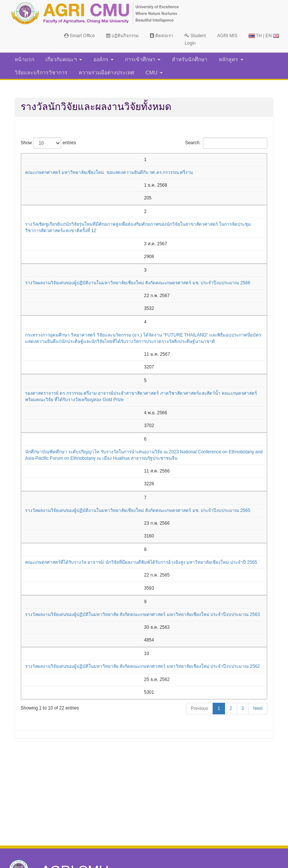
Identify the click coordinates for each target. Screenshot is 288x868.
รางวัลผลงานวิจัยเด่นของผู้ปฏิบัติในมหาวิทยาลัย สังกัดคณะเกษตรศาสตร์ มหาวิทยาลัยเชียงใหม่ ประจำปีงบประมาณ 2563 (142, 614)
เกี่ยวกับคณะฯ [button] (64, 59)
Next (258, 708)
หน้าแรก (24, 59)
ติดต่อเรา (162, 36)
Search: (226, 143)
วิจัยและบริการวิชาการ (41, 72)
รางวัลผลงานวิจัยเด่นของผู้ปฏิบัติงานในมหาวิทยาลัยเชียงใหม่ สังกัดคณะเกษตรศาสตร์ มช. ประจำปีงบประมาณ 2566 (138, 283)
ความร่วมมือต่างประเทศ (106, 72)
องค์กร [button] (103, 59)
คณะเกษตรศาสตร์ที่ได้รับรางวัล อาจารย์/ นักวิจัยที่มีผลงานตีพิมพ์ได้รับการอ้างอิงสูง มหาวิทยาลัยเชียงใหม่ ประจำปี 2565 (141, 562)
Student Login (195, 39)
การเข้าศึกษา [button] (143, 59)
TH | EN (264, 36)
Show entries (48, 143)
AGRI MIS (227, 36)
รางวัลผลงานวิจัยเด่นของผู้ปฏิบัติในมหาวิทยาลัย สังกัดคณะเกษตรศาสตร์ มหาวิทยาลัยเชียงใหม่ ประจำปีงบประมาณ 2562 (142, 666)
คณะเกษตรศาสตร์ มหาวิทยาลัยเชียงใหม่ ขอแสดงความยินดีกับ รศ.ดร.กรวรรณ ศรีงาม (109, 172)
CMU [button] (154, 72)
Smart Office (79, 36)
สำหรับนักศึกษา (190, 59)
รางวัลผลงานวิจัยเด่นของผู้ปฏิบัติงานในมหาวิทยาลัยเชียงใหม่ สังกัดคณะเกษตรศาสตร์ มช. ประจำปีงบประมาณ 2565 (138, 510)
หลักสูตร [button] (231, 59)
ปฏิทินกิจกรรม (122, 36)
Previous (200, 708)
